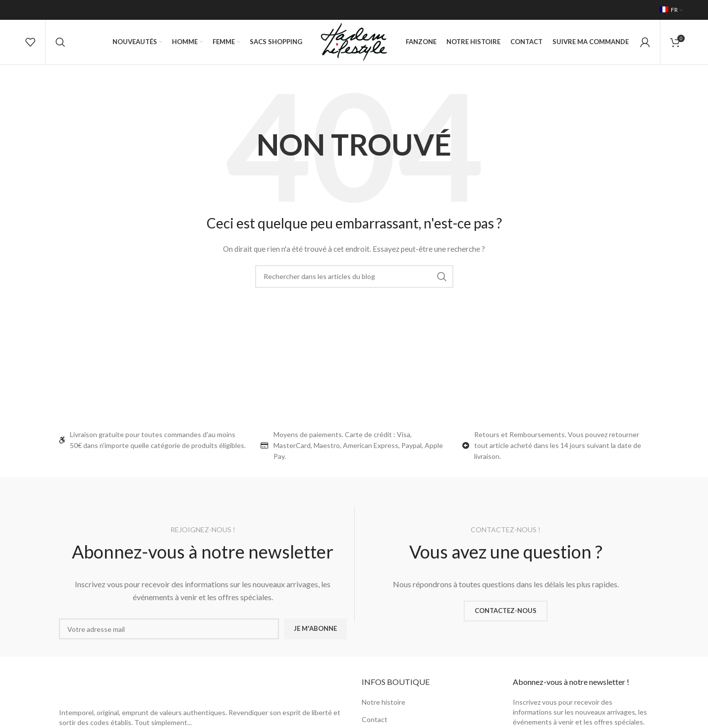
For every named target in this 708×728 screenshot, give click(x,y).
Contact (375, 719)
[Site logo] (354, 41)
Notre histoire (383, 702)
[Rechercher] (60, 42)
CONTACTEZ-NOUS (506, 611)
